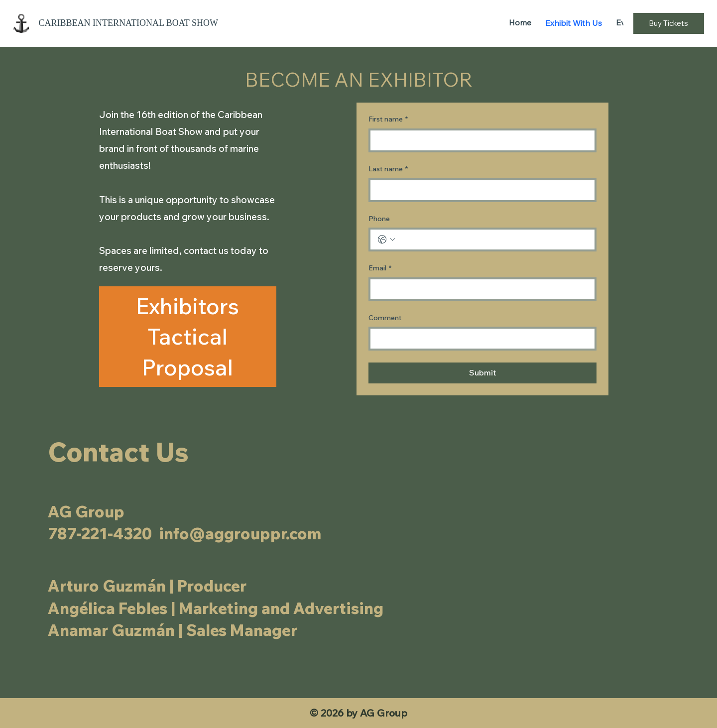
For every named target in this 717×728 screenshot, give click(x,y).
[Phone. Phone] (492, 240)
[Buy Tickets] (669, 23)
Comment (385, 318)
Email (380, 268)
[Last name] (479, 190)
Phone (379, 219)
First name (388, 120)
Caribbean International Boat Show (129, 23)
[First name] (479, 140)
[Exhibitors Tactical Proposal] (188, 337)
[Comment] (479, 339)
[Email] (479, 289)
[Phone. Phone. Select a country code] (386, 240)
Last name (388, 169)
